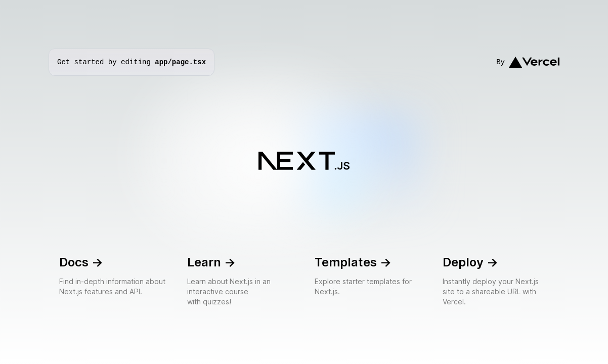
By (528, 62)
